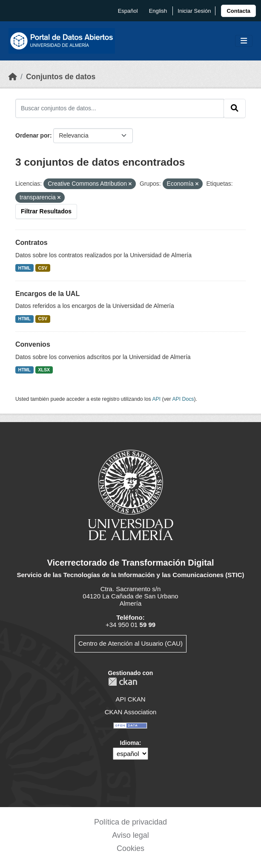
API (156, 399)
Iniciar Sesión (194, 11)
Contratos (32, 243)
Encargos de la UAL (47, 294)
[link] (238, 11)
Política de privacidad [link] (130, 822)
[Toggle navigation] (244, 41)
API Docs (183, 399)
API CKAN (130, 699)
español (128, 11)
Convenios (33, 344)
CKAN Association (131, 712)
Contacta (238, 11)
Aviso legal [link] (130, 835)
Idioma (130, 743)
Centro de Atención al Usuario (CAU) (130, 643)
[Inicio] (13, 77)
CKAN (123, 682)
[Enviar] (235, 108)
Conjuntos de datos (61, 77)
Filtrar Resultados (46, 211)
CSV (43, 268)
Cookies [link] (130, 848)
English (158, 11)
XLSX (44, 370)
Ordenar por (33, 135)
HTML (24, 268)
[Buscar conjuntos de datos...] (120, 108)
